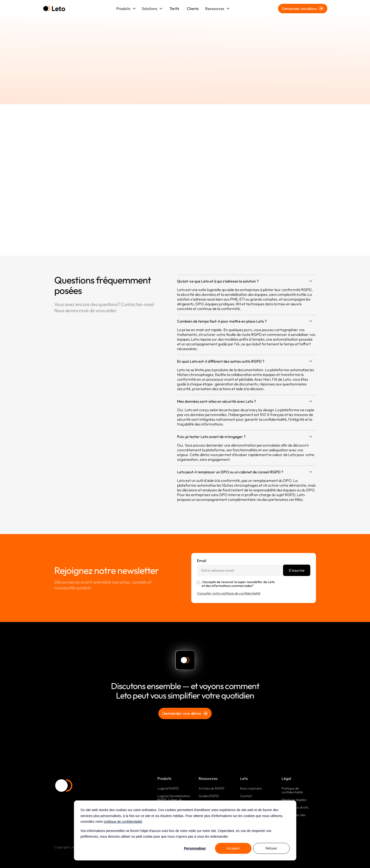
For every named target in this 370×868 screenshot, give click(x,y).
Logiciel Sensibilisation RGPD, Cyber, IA (174, 798)
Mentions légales (294, 800)
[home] (54, 9)
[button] (126, 9)
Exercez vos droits (295, 807)
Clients (193, 9)
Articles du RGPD (211, 788)
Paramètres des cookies (294, 817)
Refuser (271, 848)
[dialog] (185, 830)
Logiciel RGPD (168, 788)
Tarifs (174, 9)
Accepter (233, 848)
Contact (246, 796)
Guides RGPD (209, 796)
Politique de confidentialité (292, 790)
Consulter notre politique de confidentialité (229, 593)
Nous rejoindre (251, 788)
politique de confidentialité (123, 822)
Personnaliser (195, 848)
